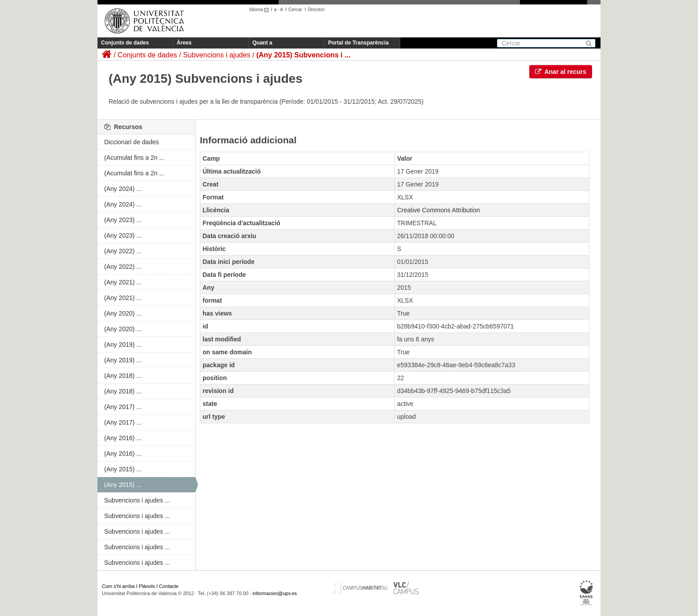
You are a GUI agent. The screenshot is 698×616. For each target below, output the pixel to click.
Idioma (260, 10)
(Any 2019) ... (123, 344)
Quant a (262, 43)
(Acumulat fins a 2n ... (134, 158)
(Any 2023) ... (123, 220)
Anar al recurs (561, 72)
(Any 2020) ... (123, 313)
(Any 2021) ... (123, 282)
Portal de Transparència (358, 43)
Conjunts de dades (125, 43)
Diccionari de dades (132, 142)
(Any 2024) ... (123, 189)
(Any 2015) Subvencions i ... (304, 55)
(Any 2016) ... (123, 438)
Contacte (169, 586)
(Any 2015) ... (123, 469)
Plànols (147, 586)
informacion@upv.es (275, 593)
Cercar (295, 10)
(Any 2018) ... (123, 376)
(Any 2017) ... (123, 407)
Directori (316, 10)
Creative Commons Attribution (438, 210)
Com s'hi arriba (118, 586)
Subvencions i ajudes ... (137, 500)
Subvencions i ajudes (217, 55)
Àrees (184, 43)
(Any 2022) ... (123, 251)
